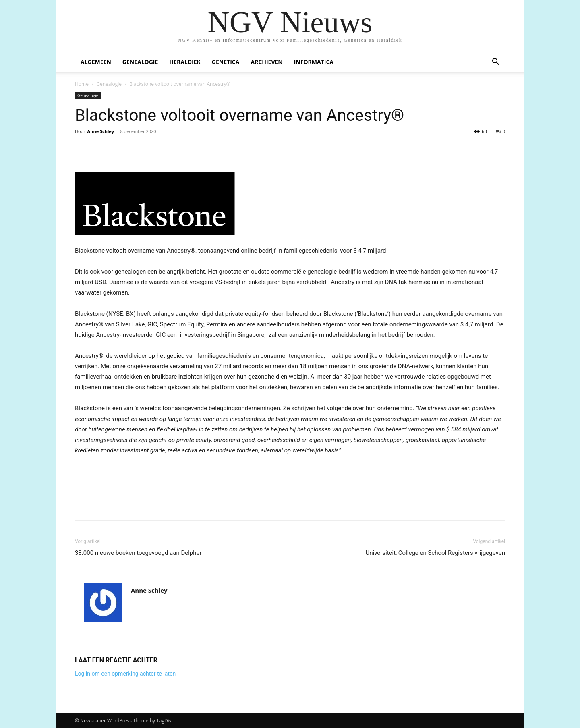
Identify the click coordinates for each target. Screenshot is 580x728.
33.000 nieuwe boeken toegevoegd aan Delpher (138, 553)
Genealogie (140, 62)
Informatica (314, 62)
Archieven (266, 62)
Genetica (226, 62)
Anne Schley (101, 131)
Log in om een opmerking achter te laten (125, 674)
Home (82, 84)
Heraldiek (185, 62)
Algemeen (96, 62)
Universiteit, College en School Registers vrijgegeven (435, 553)
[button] (495, 63)
